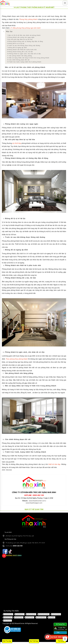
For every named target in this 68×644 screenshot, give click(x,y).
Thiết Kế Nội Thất (8, 614)
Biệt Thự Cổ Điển (56, 614)
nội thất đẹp (17, 143)
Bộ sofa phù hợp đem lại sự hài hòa (20, 39)
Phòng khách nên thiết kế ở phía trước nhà (22, 50)
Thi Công (61, 641)
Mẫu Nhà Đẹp (8, 621)
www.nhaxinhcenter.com (37, 501)
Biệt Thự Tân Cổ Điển (44, 614)
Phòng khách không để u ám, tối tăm (20, 52)
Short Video (52, 617)
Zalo (58, 632)
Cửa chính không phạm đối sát (18, 60)
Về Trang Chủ (60, 624)
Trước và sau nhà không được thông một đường (24, 46)
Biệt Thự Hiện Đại (31, 614)
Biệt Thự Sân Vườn (41, 617)
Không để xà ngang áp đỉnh (17, 48)
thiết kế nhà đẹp (54, 464)
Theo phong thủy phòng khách (17, 359)
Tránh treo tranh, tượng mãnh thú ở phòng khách (24, 62)
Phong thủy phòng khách (28, 19)
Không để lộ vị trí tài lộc (16, 43)
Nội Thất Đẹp (34, 641)
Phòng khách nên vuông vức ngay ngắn (21, 37)
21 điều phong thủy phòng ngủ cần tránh (25, 28)
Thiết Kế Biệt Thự (20, 614)
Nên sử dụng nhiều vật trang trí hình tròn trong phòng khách (28, 58)
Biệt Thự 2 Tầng (8, 617)
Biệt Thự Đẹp (7, 641)
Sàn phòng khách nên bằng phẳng (20, 56)
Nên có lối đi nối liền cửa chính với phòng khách (24, 35)
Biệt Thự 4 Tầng (30, 617)
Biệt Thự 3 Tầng (19, 617)
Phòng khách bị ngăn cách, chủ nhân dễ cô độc (24, 54)
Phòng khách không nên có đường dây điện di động (25, 41)
